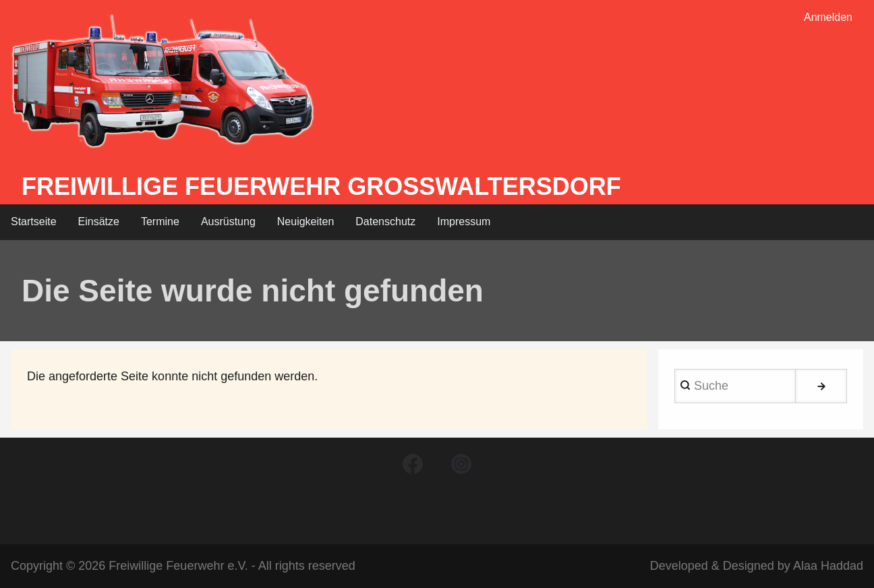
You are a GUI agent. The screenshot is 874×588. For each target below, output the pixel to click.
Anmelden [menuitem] (828, 17)
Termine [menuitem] (160, 222)
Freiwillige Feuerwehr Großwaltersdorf (321, 186)
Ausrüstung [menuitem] (228, 222)
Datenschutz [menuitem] (385, 222)
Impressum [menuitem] (464, 222)
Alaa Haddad (828, 566)
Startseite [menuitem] (34, 222)
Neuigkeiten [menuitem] (306, 222)
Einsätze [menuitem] (99, 222)
